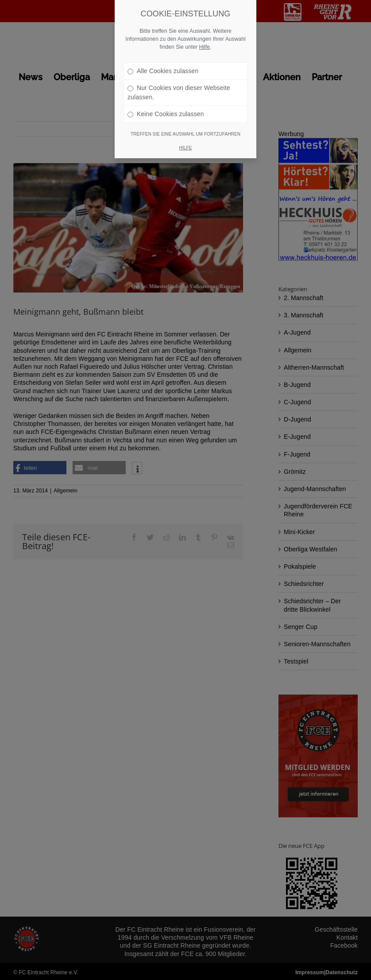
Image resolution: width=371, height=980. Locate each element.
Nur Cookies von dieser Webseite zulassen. (179, 92)
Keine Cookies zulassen (166, 114)
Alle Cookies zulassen (163, 71)
